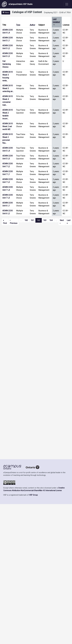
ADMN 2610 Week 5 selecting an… (8, 88)
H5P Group (33, 495)
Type (18, 25)
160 (26, 220)
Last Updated (56, 22)
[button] (6, 13)
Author (32, 25)
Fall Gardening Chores (7, 64)
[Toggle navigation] (67, 4)
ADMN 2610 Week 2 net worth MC (8, 126)
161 (32, 220)
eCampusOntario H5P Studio (17, 4)
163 (45, 220)
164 (51, 220)
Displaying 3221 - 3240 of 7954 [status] (57, 12)
